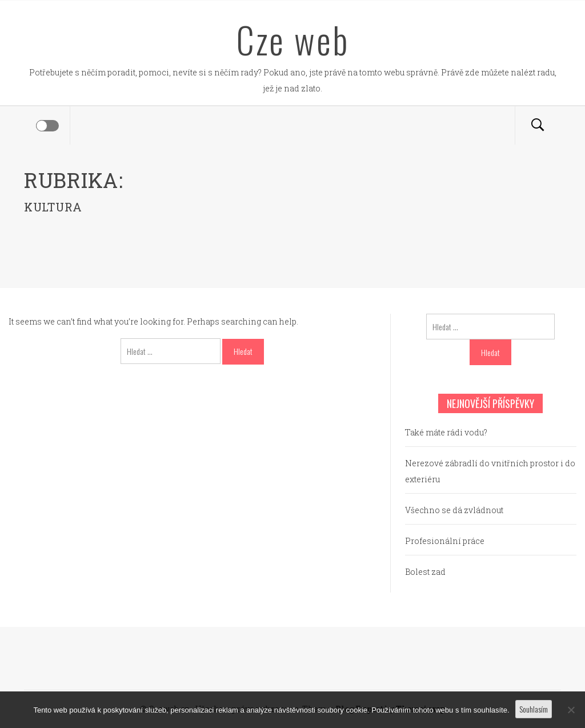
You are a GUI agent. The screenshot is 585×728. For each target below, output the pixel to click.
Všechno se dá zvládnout (454, 510)
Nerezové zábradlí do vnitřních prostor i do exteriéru (490, 471)
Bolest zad (425, 572)
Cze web (293, 39)
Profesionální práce (445, 541)
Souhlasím (534, 709)
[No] (571, 710)
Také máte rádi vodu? (446, 432)
